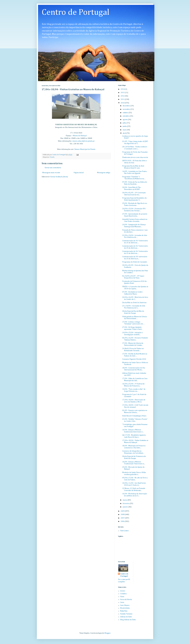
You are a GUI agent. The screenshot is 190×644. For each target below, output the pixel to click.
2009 (123, 511)
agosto (125, 120)
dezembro (127, 106)
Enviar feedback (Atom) (59, 177)
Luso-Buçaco (125, 605)
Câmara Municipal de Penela (84, 149)
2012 (123, 96)
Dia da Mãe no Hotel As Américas (134, 303)
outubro (126, 113)
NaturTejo (124, 611)
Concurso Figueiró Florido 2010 (134, 359)
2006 (123, 521)
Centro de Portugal (76, 12)
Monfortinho (125, 608)
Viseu (122, 597)
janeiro (125, 507)
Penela (52, 157)
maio (125, 130)
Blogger (107, 633)
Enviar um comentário (53, 168)
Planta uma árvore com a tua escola (135, 157)
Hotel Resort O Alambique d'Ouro (134, 416)
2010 (123, 103)
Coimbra (123, 594)
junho (125, 126)
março (125, 500)
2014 (123, 89)
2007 (123, 518)
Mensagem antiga (104, 173)
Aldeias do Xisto (126, 617)
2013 (123, 93)
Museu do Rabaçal (80, 135)
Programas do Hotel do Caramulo (135, 262)
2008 (123, 515)
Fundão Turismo (126, 614)
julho (125, 123)
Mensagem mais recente (51, 173)
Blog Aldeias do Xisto (128, 620)
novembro (127, 109)
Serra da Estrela (126, 600)
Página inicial (79, 173)
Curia (122, 602)
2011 (123, 99)
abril (125, 133)
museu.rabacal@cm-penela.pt (83, 141)
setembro (126, 116)
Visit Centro (124, 531)
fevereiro (126, 504)
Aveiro (123, 591)
